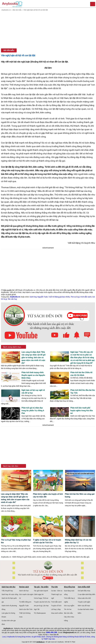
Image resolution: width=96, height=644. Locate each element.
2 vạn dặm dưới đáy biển (86, 594)
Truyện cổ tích (56, 606)
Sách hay (33, 297)
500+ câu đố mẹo (84, 606)
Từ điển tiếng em (25, 602)
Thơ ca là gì (75, 297)
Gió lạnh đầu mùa (84, 591)
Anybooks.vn (6, 10)
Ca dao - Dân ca (57, 591)
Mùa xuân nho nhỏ (84, 598)
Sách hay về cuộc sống (10, 594)
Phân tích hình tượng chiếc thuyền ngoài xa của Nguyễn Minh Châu (33, 375)
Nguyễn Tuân (43, 297)
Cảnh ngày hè (39, 594)
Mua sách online (57, 613)
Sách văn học (24, 591)
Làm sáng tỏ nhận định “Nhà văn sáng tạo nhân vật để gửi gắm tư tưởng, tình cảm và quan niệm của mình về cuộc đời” (33, 357)
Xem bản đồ (54, 635)
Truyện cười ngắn (84, 602)
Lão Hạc (46, 606)
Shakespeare (41, 613)
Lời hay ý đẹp (56, 609)
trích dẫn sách (86, 297)
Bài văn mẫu (17, 10)
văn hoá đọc (89, 628)
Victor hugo (38, 598)
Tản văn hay (12, 299)
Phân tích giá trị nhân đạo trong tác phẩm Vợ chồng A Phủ (33, 410)
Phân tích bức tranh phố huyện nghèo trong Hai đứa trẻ (82, 410)
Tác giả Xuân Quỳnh (41, 591)
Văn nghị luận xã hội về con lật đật (36, 10)
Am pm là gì (38, 606)
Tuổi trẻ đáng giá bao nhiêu (59, 297)
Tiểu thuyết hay (7, 591)
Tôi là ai (45, 598)
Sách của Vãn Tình (26, 609)
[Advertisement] (48, 30)
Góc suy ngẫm (69, 606)
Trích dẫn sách (56, 602)
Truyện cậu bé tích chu (42, 602)
